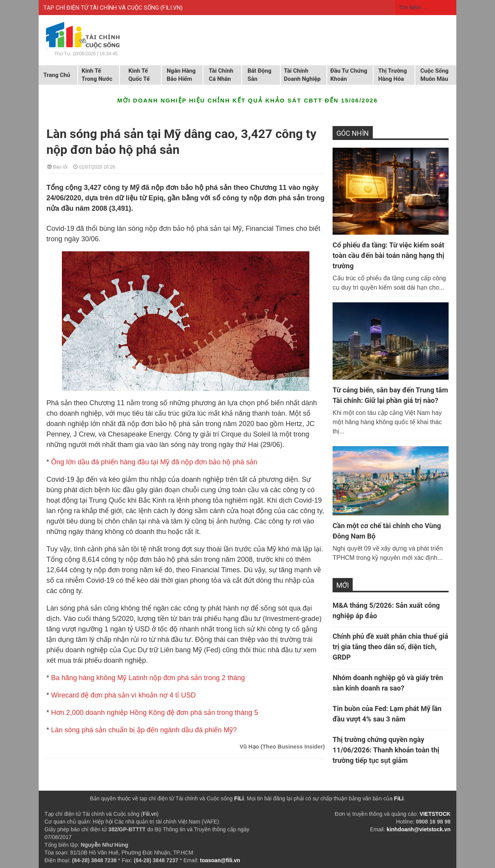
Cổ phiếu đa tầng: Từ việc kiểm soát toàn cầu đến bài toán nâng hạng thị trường (388, 255)
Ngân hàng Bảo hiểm (181, 75)
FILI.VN (172, 8)
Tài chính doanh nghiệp (302, 75)
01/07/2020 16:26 (94, 166)
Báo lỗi (57, 166)
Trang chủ (57, 75)
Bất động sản (259, 75)
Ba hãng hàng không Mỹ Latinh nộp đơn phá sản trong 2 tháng (148, 678)
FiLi (239, 798)
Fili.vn (150, 814)
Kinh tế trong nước (97, 75)
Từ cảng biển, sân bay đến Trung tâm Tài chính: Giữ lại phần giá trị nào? (390, 395)
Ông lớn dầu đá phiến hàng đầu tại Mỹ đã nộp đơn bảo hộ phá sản (154, 462)
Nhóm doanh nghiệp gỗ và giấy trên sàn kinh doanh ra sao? (388, 683)
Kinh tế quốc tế (139, 75)
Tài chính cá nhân (221, 75)
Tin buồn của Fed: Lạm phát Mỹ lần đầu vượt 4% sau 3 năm (387, 714)
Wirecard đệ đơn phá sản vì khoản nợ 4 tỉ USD (123, 695)
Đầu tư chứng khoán (349, 75)
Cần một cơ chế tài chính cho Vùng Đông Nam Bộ (387, 531)
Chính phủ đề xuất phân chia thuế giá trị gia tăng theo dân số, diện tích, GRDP (390, 647)
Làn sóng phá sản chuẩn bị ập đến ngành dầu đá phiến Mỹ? (144, 730)
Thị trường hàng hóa (393, 75)
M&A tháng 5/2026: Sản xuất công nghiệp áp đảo (386, 610)
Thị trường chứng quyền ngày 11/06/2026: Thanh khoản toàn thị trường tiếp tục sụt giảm (386, 750)
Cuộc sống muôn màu (434, 75)
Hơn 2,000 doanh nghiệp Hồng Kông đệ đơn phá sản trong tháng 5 (154, 713)
